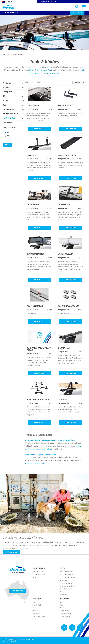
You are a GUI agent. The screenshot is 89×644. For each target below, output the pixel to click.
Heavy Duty (34, 70)
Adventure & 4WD (10, 114)
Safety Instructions (66, 589)
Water (5, 100)
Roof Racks (8, 87)
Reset (7, 145)
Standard (36, 611)
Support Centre (11, 552)
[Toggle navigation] (84, 6)
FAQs (34, 577)
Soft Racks (36, 614)
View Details (39, 129)
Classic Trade (47, 70)
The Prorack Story (38, 572)
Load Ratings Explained (68, 586)
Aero (34, 602)
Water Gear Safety (66, 583)
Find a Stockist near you (49, 2)
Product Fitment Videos (68, 577)
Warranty (63, 592)
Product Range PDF (66, 574)
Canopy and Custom (39, 617)
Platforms (7, 83)
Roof (7, 136)
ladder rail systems (51, 73)
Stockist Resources (39, 574)
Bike (5, 96)
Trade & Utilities (10, 118)
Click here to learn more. (35, 464)
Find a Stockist (18, 591)
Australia (7, 2)
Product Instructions (67, 572)
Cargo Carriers (9, 109)
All (7, 132)
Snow (5, 105)
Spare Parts (8, 123)
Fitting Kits (7, 92)
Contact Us (63, 595)
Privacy (35, 580)
